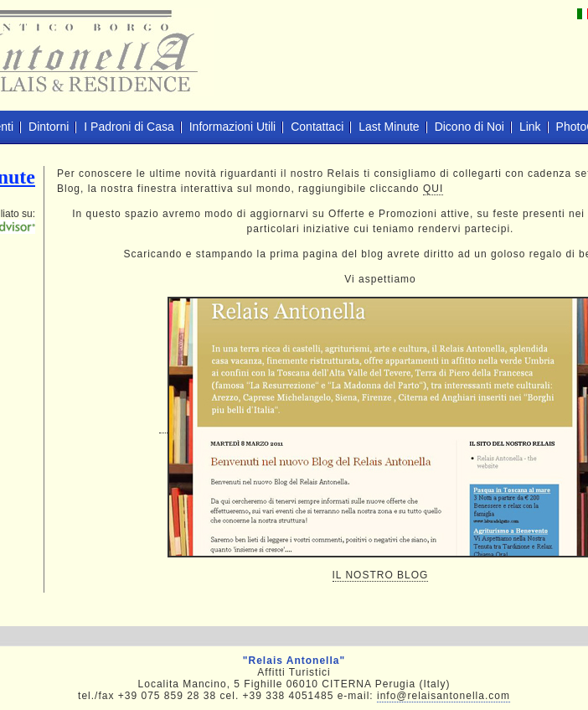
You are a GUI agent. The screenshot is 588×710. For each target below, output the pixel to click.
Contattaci (317, 127)
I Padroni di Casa (129, 127)
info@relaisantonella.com (444, 696)
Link (530, 127)
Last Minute (389, 127)
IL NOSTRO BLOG (381, 575)
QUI (433, 189)
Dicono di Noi (469, 127)
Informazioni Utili (232, 127)
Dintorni (49, 127)
